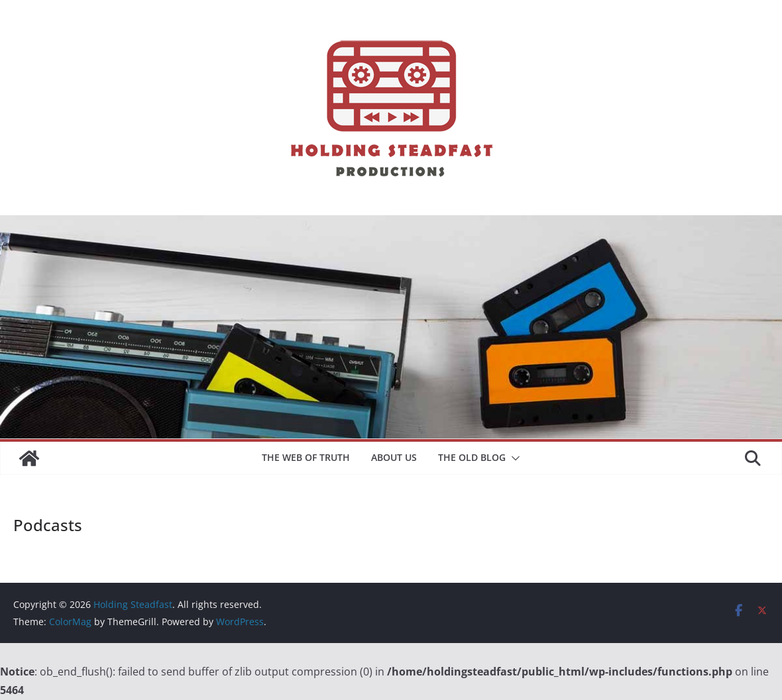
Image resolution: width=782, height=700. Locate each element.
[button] (513, 458)
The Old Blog (472, 457)
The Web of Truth (306, 457)
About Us (394, 457)
